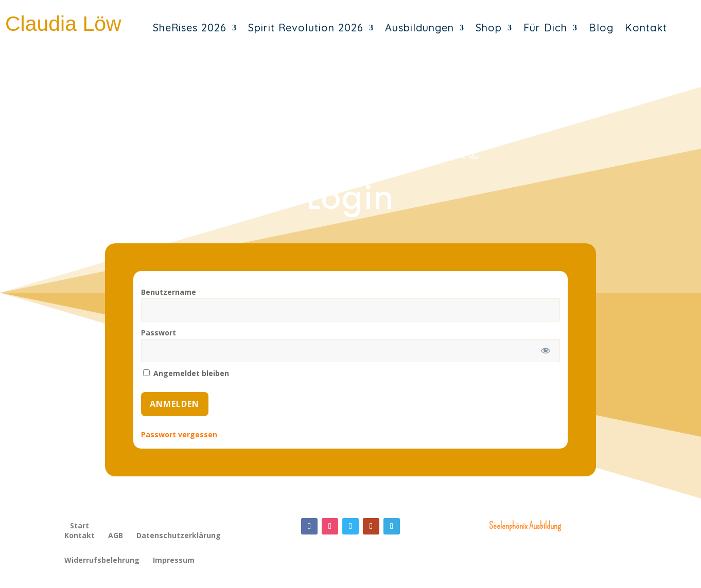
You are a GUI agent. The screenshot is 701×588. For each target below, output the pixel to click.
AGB (116, 536)
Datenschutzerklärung (179, 536)
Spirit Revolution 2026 (306, 28)
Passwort (159, 333)
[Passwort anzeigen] (545, 351)
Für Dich (545, 28)
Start (80, 526)
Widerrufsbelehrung (102, 561)
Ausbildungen (419, 28)
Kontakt (646, 28)
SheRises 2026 (190, 28)
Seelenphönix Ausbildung (525, 526)
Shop (489, 28)
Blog (601, 28)
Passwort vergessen (179, 434)
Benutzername (169, 292)
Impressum (174, 561)
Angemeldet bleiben (186, 373)
